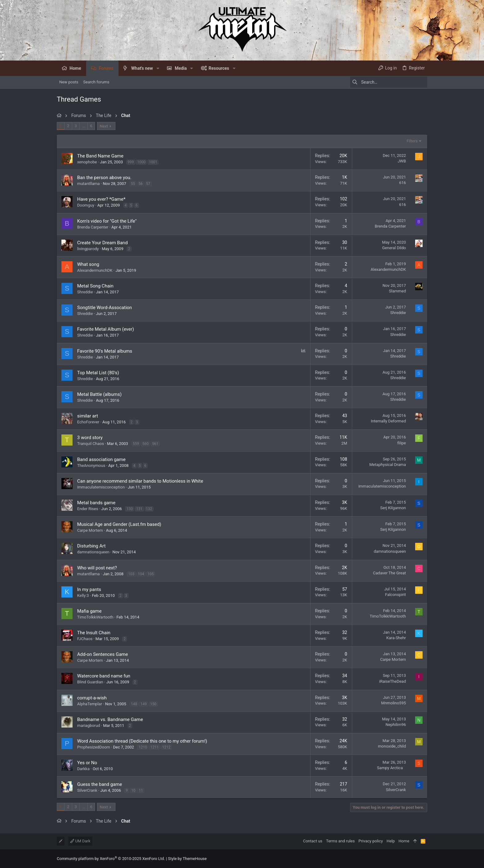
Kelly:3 (83, 595)
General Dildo (394, 248)
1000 (141, 162)
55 (133, 184)
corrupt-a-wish (92, 698)
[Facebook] (424, 859)
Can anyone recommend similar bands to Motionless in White (140, 481)
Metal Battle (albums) (99, 394)
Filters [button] (412, 141)
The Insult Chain (94, 633)
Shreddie (85, 292)
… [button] (83, 126)
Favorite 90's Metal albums (105, 351)
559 (136, 444)
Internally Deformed (388, 421)
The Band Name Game (100, 156)
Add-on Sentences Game (102, 654)
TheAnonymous (91, 465)
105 (151, 574)
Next (104, 126)
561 (155, 444)
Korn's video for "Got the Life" (107, 221)
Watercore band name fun (104, 676)
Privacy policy (371, 841)
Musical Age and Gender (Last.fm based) (119, 524)
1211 (154, 747)
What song (88, 264)
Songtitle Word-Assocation (104, 308)
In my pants (89, 589)
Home (404, 841)
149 (144, 704)
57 (148, 184)
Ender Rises (88, 509)
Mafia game (89, 611)
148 (134, 704)
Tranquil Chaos (91, 444)
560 (145, 444)
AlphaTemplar (90, 704)
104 (141, 574)
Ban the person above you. (104, 178)
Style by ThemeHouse (187, 859)
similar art (88, 416)
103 (131, 574)
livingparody (88, 249)
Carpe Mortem (90, 530)
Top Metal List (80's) (98, 373)
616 (403, 183)
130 (130, 509)
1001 (153, 162)
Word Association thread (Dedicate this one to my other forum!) (142, 741)
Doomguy (86, 205)
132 (149, 509)
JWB (402, 161)
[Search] (389, 82)
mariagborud (89, 725)
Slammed (397, 291)
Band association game (101, 459)
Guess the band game (100, 784)
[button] (158, 68)
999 (131, 162)
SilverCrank (87, 790)
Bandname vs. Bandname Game (110, 719)
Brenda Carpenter (93, 227)
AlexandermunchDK (95, 270)
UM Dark (80, 841)
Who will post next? (97, 568)
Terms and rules (340, 841)
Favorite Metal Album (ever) (106, 329)
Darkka (83, 769)
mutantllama (88, 184)
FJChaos (85, 639)
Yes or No (87, 763)
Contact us (313, 841)
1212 (166, 747)
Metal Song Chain (95, 286)
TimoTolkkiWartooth (95, 617)
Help (391, 841)
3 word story (90, 438)
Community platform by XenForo (111, 859)
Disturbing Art (91, 546)
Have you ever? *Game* (101, 199)
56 (141, 184)
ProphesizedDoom (94, 747)
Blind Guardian (90, 682)
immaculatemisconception (101, 487)
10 (133, 790)
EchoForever (88, 422)
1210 (143, 747)
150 (153, 704)
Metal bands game (96, 503)
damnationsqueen (93, 552)
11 (141, 790)
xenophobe (87, 162)
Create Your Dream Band (102, 243)
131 (139, 509)
